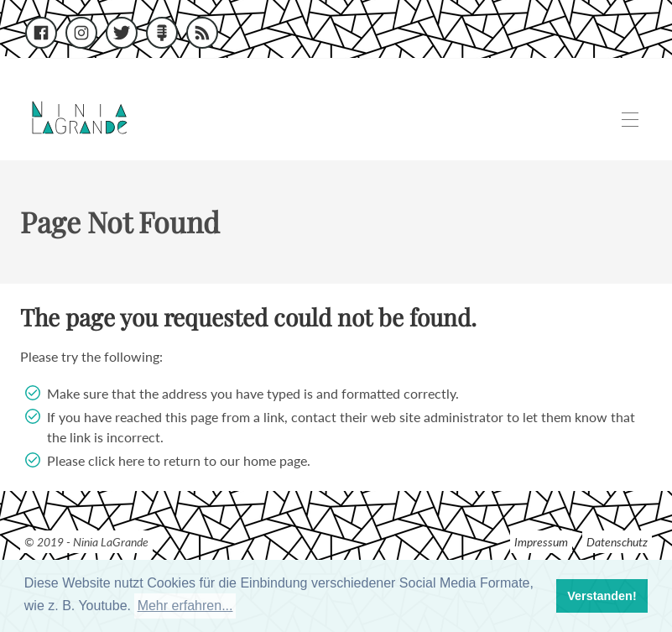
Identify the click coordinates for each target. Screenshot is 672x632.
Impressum (541, 542)
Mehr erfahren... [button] (185, 606)
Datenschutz (617, 542)
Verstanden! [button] (602, 596)
